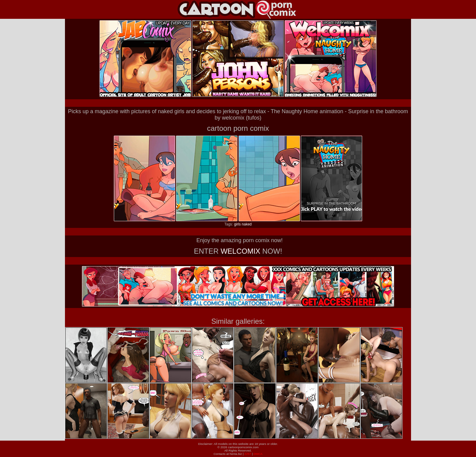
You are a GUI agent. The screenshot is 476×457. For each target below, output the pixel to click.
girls (237, 224)
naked (247, 224)
